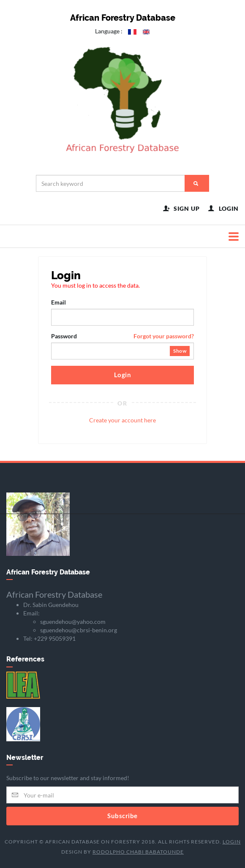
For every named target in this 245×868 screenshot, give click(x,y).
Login (123, 375)
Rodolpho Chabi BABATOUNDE (138, 851)
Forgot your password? (164, 336)
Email (59, 302)
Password (122, 336)
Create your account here (122, 420)
